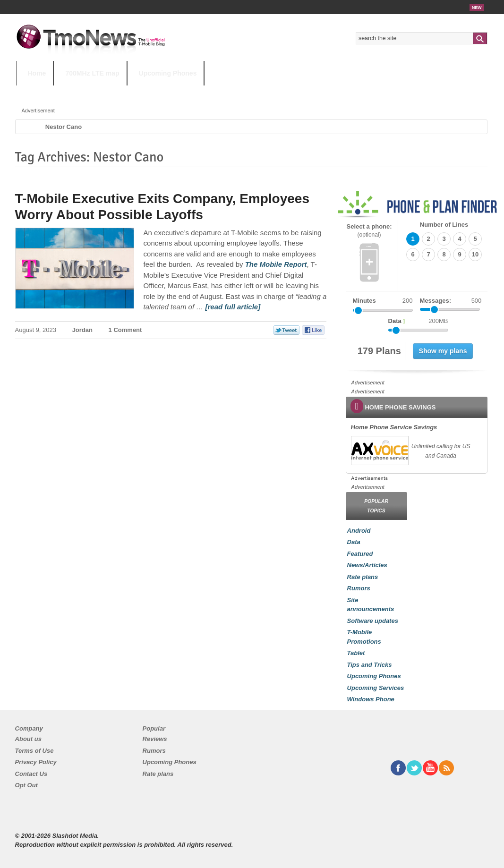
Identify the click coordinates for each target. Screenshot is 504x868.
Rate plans (363, 577)
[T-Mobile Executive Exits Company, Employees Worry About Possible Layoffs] (276, 264)
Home (37, 73)
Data (354, 542)
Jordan (82, 330)
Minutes (364, 301)
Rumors (359, 588)
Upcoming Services (376, 688)
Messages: (451, 301)
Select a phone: (369, 231)
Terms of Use (34, 751)
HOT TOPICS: (40, 92)
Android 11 (181, 92)
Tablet (356, 653)
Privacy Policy (36, 762)
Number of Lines (444, 225)
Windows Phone (371, 699)
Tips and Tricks (370, 665)
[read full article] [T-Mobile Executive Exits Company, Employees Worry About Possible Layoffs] (233, 307)
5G (82, 92)
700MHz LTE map (92, 73)
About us (28, 739)
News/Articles (367, 565)
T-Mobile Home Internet (335, 92)
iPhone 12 (125, 92)
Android (359, 531)
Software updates (373, 621)
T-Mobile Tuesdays (249, 92)
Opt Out (26, 785)
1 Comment (125, 330)
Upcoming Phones (168, 73)
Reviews (155, 739)
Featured (360, 554)
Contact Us (31, 774)
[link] (379, 451)
